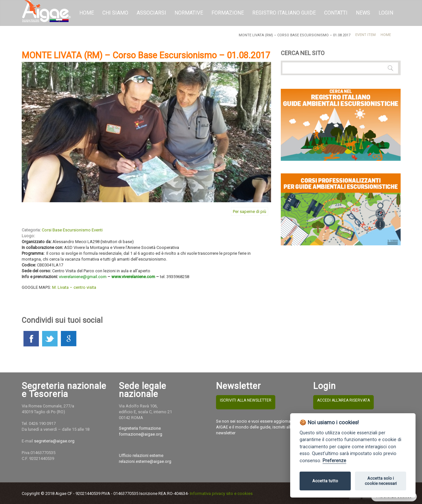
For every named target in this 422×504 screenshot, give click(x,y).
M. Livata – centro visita (74, 287)
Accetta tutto (325, 481)
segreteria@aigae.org (54, 441)
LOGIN (386, 13)
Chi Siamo (115, 13)
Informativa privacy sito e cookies (221, 493)
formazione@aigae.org (141, 434)
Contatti (336, 13)
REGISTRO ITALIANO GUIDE (284, 13)
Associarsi (151, 13)
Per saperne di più (250, 211)
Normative (189, 13)
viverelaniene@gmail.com (83, 277)
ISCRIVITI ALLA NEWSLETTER (246, 400)
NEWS (363, 13)
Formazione (228, 13)
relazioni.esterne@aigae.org (145, 461)
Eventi (97, 230)
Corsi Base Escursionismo (66, 230)
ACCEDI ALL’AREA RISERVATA (343, 400)
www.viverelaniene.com (133, 277)
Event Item (365, 35)
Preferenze (334, 461)
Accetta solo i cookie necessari (381, 481)
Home (87, 13)
